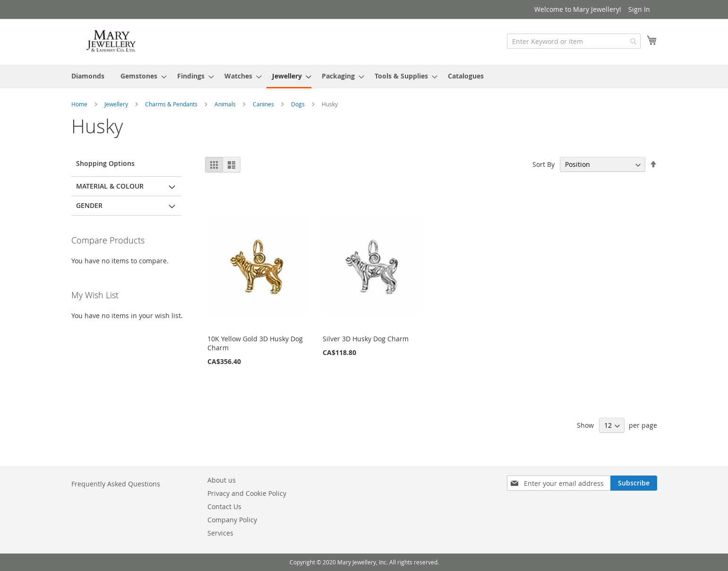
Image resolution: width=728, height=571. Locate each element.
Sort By (544, 164)
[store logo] (111, 41)
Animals (226, 104)
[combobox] (574, 41)
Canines (264, 104)
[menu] (364, 77)
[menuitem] (88, 76)
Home (80, 104)
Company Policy (232, 520)
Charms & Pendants (172, 104)
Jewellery (117, 104)
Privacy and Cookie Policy (247, 493)
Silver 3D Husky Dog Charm (366, 339)
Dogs (299, 104)
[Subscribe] (634, 483)
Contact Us (224, 506)
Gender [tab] (89, 205)
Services (220, 533)
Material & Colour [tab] (110, 186)
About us (222, 480)
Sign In (639, 9)
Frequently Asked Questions (116, 484)
